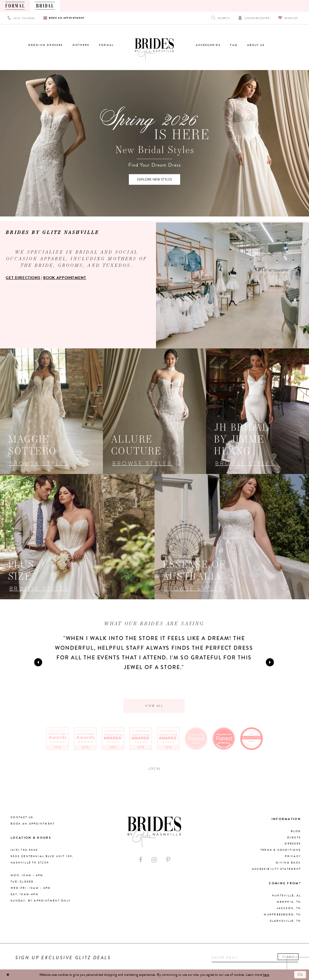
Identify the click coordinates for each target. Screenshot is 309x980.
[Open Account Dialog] (254, 18)
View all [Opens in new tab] (154, 706)
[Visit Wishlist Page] (288, 18)
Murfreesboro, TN (282, 915)
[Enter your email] (255, 958)
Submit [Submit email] (289, 957)
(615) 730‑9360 (24, 850)
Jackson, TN (289, 908)
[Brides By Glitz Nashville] (154, 50)
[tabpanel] (154, 653)
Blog (296, 831)
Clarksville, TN (285, 921)
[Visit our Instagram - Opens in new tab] (154, 860)
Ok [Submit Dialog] (301, 975)
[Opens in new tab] (51, 411)
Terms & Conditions (281, 850)
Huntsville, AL (286, 896)
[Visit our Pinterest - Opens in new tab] (168, 860)
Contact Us (22, 817)
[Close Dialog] (8, 975)
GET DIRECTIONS (23, 278)
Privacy (293, 857)
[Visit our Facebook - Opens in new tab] (141, 860)
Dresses (293, 844)
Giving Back (288, 863)
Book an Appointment (33, 824)
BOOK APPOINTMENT (65, 278)
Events (294, 837)
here (266, 975)
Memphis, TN (289, 902)
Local (155, 769)
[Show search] (221, 18)
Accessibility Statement (276, 869)
